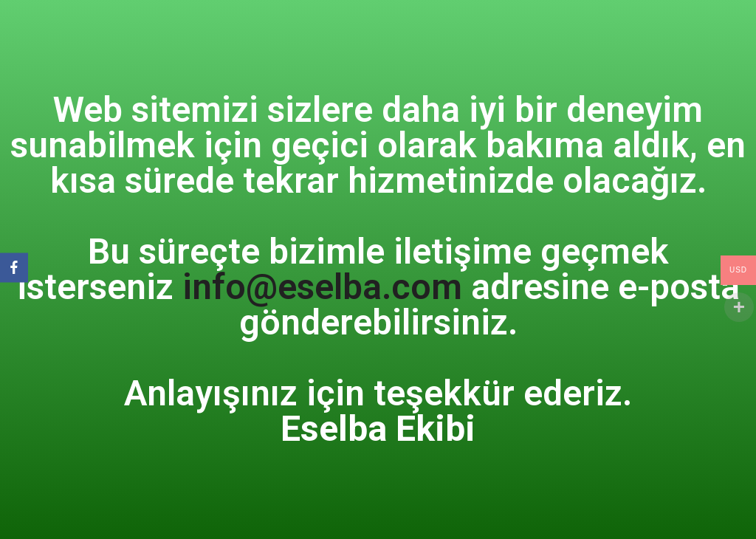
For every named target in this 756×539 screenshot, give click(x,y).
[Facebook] (14, 268)
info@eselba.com (322, 287)
